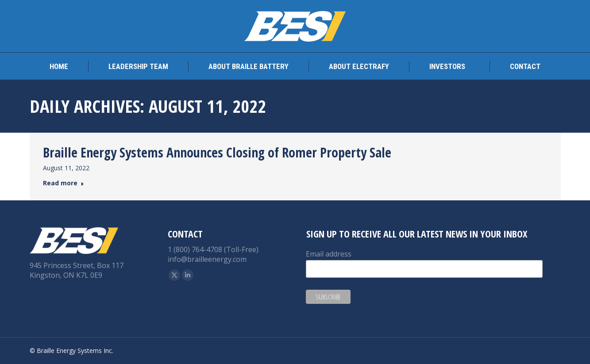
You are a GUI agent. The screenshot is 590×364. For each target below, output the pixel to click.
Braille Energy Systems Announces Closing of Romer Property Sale (217, 152)
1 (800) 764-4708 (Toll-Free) (213, 249)
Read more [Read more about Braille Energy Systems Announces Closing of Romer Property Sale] (64, 183)
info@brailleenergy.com (207, 259)
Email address (329, 254)
